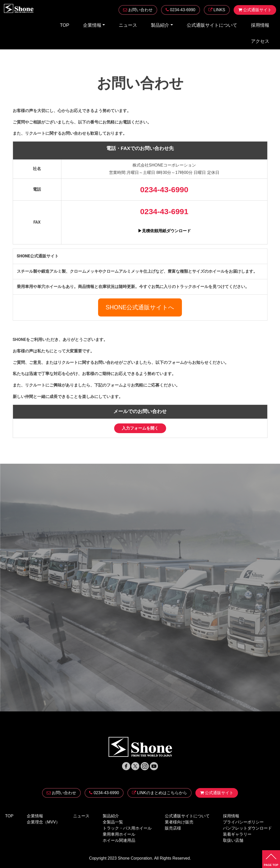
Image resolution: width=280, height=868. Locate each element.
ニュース (128, 25)
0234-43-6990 (104, 793)
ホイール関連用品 (119, 840)
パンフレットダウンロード (247, 828)
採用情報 (260, 25)
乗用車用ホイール (119, 834)
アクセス (260, 41)
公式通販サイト (217, 793)
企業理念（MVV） (43, 822)
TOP (65, 25)
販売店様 (173, 828)
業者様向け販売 (179, 822)
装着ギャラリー (237, 834)
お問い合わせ (61, 793)
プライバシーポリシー (243, 822)
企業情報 (92, 25)
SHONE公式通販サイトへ (140, 307)
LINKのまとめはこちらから (159, 793)
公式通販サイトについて (212, 25)
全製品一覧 (113, 822)
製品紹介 (160, 25)
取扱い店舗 (233, 840)
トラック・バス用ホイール (127, 828)
